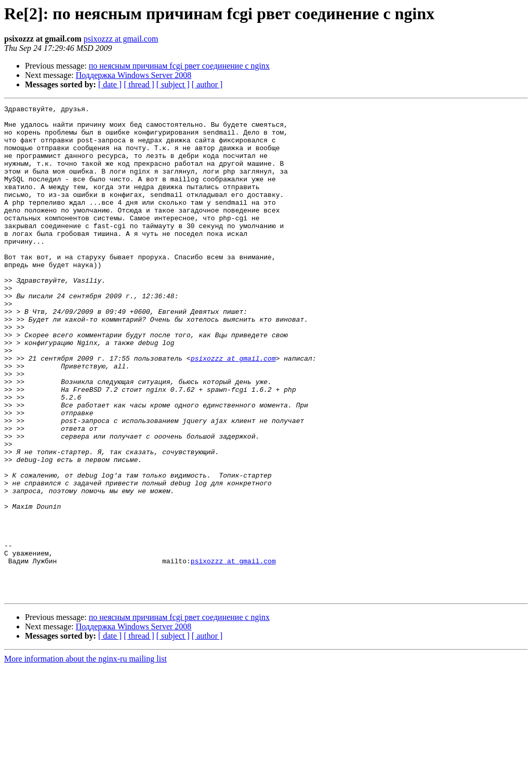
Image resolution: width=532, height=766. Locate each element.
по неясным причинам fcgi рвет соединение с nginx (179, 66)
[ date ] (110, 84)
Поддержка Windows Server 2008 (134, 75)
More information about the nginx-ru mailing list (85, 757)
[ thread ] (139, 84)
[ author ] (207, 84)
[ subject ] (173, 84)
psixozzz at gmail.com (121, 39)
